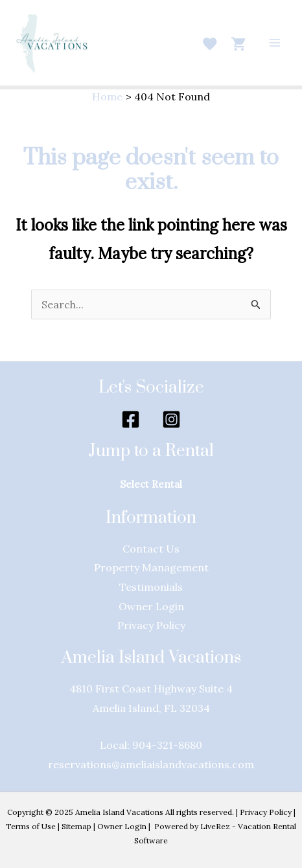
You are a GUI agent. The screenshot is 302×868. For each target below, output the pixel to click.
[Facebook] (131, 419)
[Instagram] (171, 419)
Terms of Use (31, 826)
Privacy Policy (266, 812)
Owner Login (122, 826)
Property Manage (138, 567)
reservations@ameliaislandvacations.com (151, 764)
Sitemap (76, 826)
